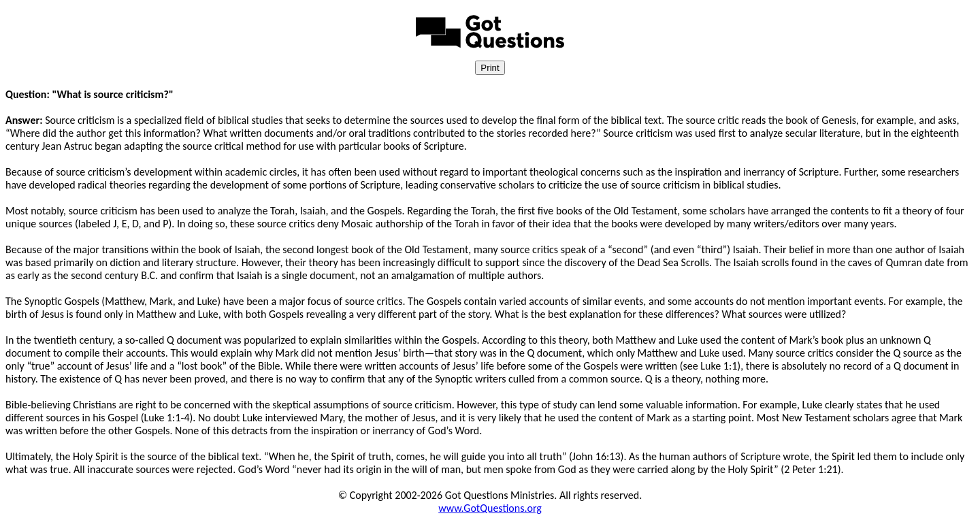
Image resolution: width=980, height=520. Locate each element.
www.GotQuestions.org (490, 508)
